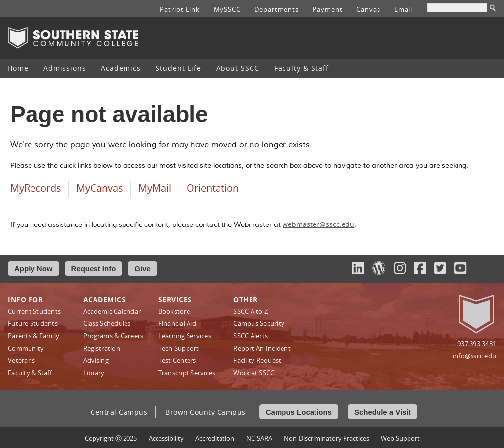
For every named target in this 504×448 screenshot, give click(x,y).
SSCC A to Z (251, 311)
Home (18, 68)
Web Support (400, 438)
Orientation (213, 188)
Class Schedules (107, 323)
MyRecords (36, 188)
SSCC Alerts (251, 336)
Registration (102, 348)
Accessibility (166, 438)
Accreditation (215, 438)
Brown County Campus (205, 412)
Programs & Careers (113, 336)
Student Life (178, 68)
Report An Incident (262, 348)
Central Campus (119, 412)
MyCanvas (100, 188)
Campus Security (259, 323)
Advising (96, 360)
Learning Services (185, 336)
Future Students (33, 323)
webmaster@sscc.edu (318, 224)
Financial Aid (177, 323)
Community (26, 348)
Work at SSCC (254, 373)
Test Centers (177, 360)
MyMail (155, 188)
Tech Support (179, 348)
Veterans (21, 360)
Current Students (34, 311)
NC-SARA (259, 438)
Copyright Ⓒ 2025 (111, 438)
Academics (121, 68)
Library (94, 373)
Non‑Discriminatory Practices (327, 438)
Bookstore (174, 311)
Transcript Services (187, 373)
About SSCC (238, 68)
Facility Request (257, 360)
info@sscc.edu (474, 356)
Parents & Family (33, 336)
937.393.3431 (477, 344)
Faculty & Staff (301, 68)
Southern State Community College (73, 38)
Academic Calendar (112, 311)
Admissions (65, 68)
